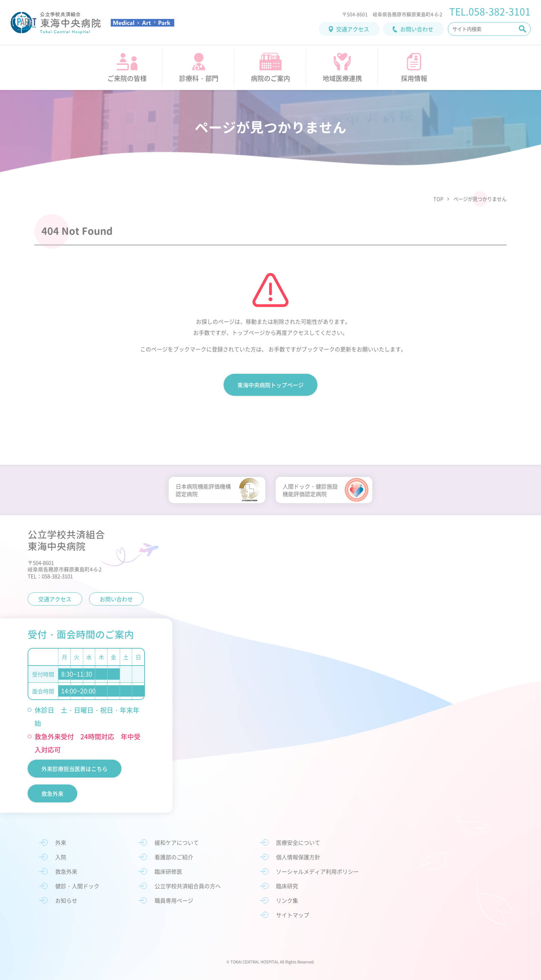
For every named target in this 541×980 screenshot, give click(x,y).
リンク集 (287, 900)
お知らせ (66, 900)
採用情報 (414, 78)
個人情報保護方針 (298, 857)
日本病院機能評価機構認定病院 (203, 490)
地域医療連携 (342, 78)
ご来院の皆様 (127, 78)
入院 (61, 857)
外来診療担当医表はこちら (75, 769)
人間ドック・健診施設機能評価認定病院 (310, 490)
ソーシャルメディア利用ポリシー (317, 871)
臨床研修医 (168, 871)
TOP (438, 199)
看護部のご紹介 (174, 857)
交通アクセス (353, 29)
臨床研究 (287, 886)
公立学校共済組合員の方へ (188, 886)
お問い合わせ (417, 29)
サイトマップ (293, 915)
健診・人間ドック (77, 886)
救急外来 (52, 793)
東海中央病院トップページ (270, 385)
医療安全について (298, 842)
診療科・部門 (199, 78)
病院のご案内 (270, 78)
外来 (61, 842)
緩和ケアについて (177, 842)
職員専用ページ (174, 900)
